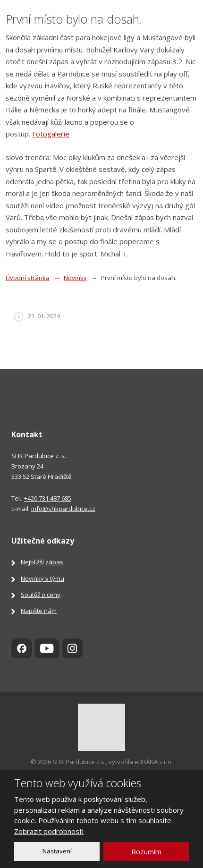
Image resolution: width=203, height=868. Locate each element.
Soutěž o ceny (41, 595)
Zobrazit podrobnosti (49, 831)
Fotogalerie (51, 134)
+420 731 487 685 (48, 498)
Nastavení (57, 851)
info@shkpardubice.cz (63, 509)
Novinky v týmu (42, 579)
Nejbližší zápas (42, 562)
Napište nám (39, 611)
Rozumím (146, 851)
